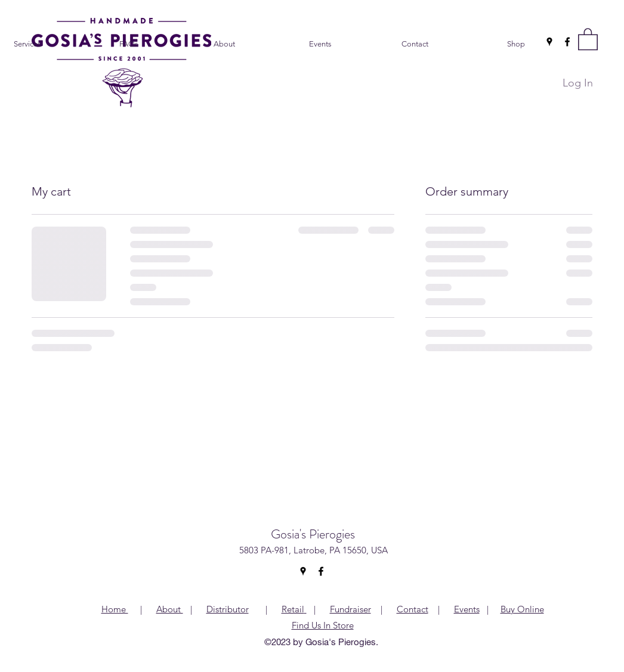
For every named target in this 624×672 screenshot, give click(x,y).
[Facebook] (567, 42)
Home (115, 609)
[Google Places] (549, 42)
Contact (413, 609)
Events (467, 609)
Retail (293, 609)
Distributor (228, 609)
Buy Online (522, 609)
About (170, 609)
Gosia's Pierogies (313, 534)
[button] (588, 38)
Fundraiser (350, 609)
